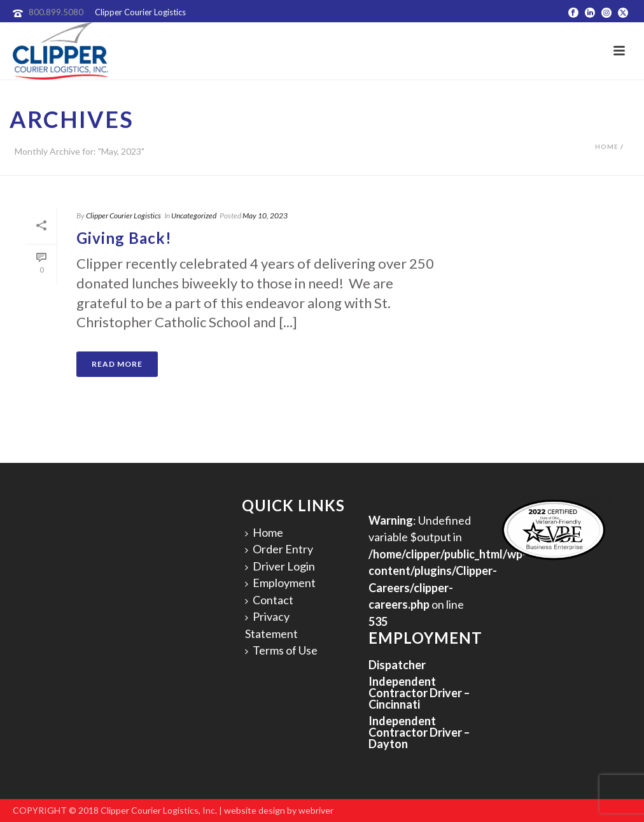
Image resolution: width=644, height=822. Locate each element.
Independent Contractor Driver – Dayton (419, 732)
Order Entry (279, 549)
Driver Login (280, 566)
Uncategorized (194, 216)
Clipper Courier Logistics (123, 216)
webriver (316, 810)
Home (607, 146)
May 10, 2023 (265, 216)
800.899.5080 (56, 12)
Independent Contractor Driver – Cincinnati (419, 693)
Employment (280, 583)
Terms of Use (281, 650)
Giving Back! (124, 238)
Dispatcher (397, 665)
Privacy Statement (271, 625)
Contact (269, 600)
